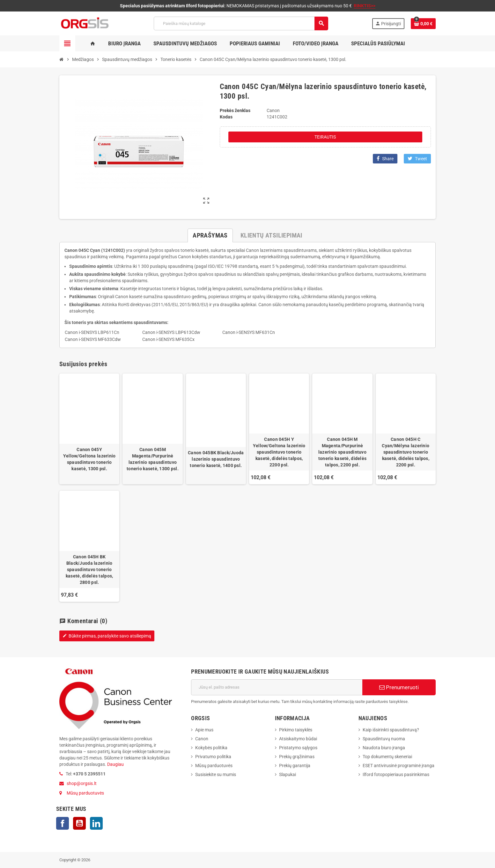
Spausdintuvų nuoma (384, 739)
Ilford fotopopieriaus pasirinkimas (396, 774)
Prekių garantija (295, 766)
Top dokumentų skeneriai (387, 757)
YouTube (79, 823)
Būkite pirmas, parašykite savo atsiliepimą (107, 636)
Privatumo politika (213, 757)
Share (385, 159)
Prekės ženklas (235, 110)
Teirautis (325, 137)
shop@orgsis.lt (82, 783)
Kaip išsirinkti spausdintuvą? (391, 730)
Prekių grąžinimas (297, 757)
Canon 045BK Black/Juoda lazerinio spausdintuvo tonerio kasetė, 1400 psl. (216, 459)
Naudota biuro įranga (384, 748)
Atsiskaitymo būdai (298, 739)
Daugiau (115, 764)
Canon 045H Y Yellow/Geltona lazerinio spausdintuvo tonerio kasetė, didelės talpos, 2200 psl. (279, 452)
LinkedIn (96, 823)
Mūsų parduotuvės (85, 793)
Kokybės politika (211, 748)
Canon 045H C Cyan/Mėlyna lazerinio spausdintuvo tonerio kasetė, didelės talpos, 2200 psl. (406, 452)
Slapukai (288, 774)
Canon (202, 739)
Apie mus (204, 730)
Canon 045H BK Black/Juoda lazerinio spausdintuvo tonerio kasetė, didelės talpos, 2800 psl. (89, 570)
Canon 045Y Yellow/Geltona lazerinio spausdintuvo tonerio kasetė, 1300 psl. (89, 459)
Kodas (226, 117)
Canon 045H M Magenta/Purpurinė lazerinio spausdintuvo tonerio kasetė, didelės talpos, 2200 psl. (342, 452)
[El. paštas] (277, 687)
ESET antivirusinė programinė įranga (399, 766)
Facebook (63, 823)
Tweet (417, 159)
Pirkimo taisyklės (296, 730)
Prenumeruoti (399, 687)
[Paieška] (241, 23)
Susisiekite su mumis (216, 774)
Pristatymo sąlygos (298, 748)
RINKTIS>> (365, 6)
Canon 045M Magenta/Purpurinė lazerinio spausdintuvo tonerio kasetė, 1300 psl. (153, 459)
